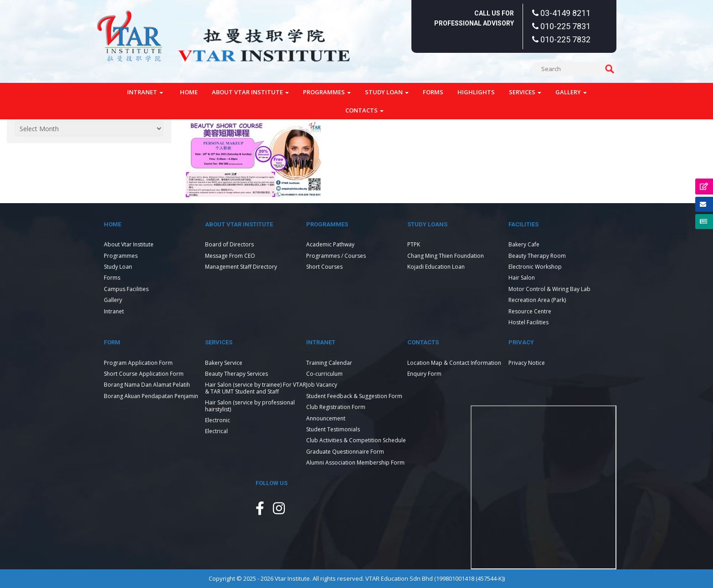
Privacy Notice (527, 363)
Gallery (571, 92)
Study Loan (387, 92)
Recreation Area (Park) (537, 300)
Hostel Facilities (528, 322)
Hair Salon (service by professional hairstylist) (250, 406)
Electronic (218, 420)
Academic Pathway (330, 244)
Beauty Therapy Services (236, 374)
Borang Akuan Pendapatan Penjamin (151, 396)
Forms (433, 92)
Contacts (364, 110)
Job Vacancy (322, 385)
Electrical (216, 431)
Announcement (326, 418)
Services (525, 92)
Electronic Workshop (535, 267)
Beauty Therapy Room (537, 256)
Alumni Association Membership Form (355, 463)
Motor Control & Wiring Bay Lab (549, 289)
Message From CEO (230, 256)
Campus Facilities (126, 289)
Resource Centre (530, 311)
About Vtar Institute (250, 92)
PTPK (414, 244)
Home (189, 92)
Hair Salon (522, 278)
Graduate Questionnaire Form (345, 452)
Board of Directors (229, 244)
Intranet (145, 92)
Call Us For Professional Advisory (474, 18)
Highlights (476, 92)
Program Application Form (138, 363)
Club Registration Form (336, 407)
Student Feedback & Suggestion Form (354, 396)
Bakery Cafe (524, 244)
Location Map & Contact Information (454, 363)
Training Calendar (329, 363)
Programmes (327, 92)
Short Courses (324, 267)
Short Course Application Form (144, 374)
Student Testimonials (333, 429)
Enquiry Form (424, 374)
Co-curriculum (324, 374)
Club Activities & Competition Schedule (356, 440)
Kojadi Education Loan (436, 267)
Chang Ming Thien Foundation (446, 256)
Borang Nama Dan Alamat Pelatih (147, 385)
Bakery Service (224, 363)
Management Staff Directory (241, 267)
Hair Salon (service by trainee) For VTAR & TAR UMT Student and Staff (256, 388)
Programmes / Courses (336, 256)
